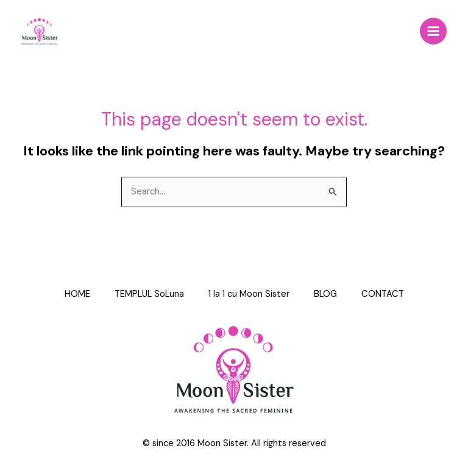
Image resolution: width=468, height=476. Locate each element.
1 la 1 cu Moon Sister (249, 294)
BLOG (325, 294)
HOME (77, 294)
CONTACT (383, 294)
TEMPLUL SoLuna (149, 294)
